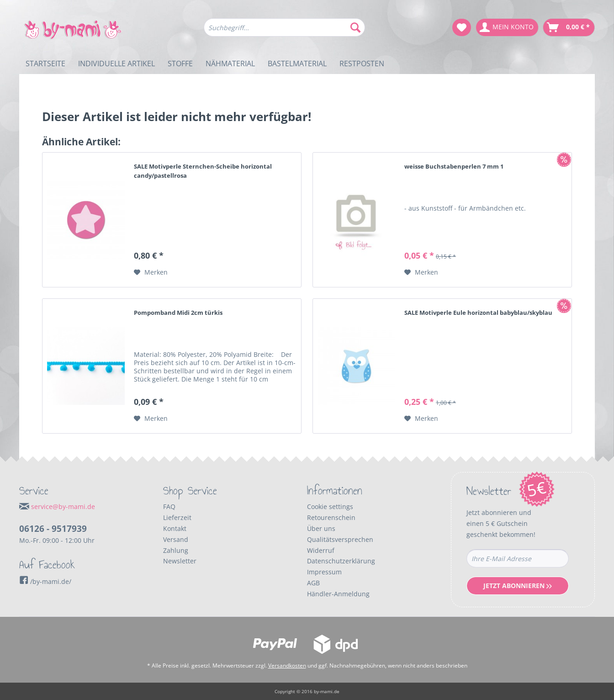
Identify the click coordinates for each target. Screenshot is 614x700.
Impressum (324, 572)
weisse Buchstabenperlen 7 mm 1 (454, 166)
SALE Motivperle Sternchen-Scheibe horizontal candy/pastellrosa (203, 171)
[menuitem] (284, 32)
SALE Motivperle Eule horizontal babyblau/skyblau (478, 313)
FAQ (169, 506)
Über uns (321, 528)
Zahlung (176, 550)
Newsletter (180, 561)
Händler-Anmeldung (338, 594)
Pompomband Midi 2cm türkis (178, 313)
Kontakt (175, 528)
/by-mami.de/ (45, 581)
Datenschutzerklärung (341, 561)
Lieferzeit (177, 517)
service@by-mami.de (63, 506)
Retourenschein (331, 517)
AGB (313, 583)
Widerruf (321, 550)
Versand (176, 539)
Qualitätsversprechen (340, 539)
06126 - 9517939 (53, 529)
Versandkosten (287, 666)
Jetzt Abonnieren (518, 586)
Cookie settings (330, 506)
